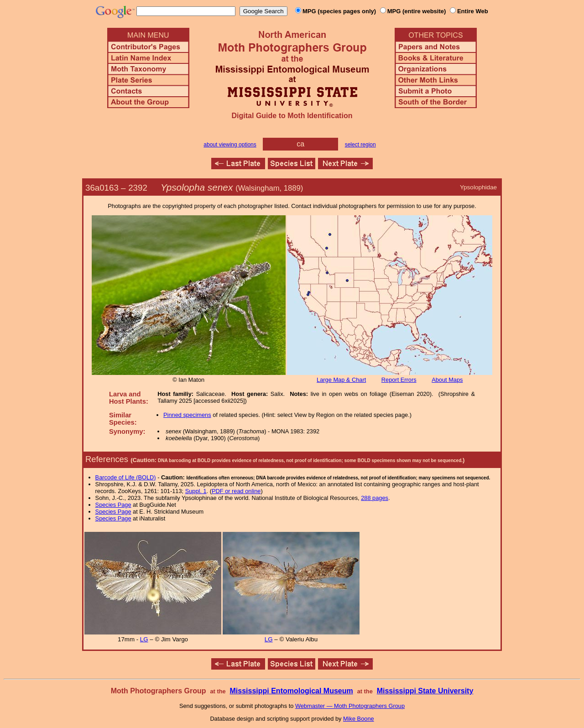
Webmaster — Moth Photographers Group (350, 706)
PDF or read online (236, 491)
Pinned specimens (187, 415)
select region (360, 145)
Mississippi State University (425, 691)
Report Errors (399, 380)
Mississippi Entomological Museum (291, 691)
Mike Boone (359, 719)
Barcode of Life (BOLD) (126, 477)
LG (144, 639)
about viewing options (230, 145)
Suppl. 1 (196, 491)
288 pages (375, 498)
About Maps (447, 380)
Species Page (113, 505)
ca (300, 144)
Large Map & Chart (341, 380)
